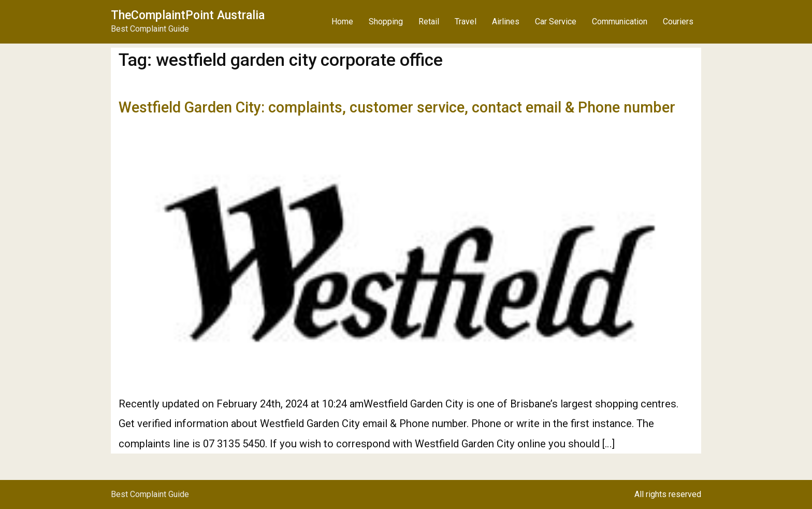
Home (342, 22)
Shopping (386, 22)
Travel (466, 22)
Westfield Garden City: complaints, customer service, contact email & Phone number (397, 107)
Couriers (678, 22)
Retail (429, 22)
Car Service (556, 22)
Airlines (506, 22)
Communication (620, 22)
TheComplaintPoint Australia (188, 15)
